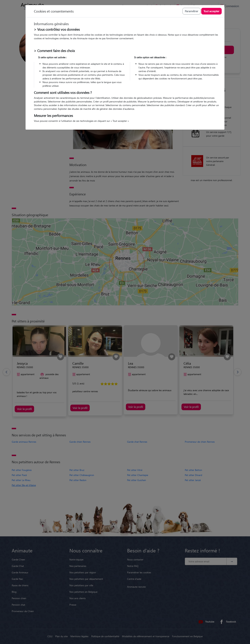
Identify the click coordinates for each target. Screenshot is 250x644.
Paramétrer (192, 11)
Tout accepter (211, 11)
